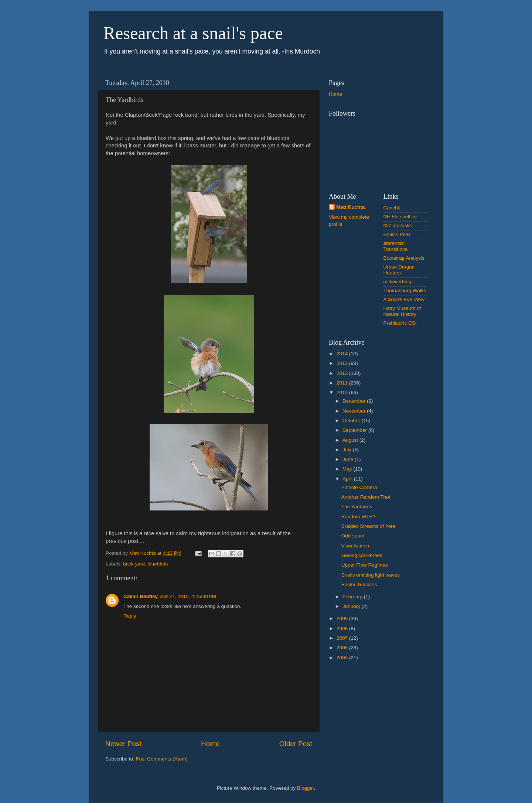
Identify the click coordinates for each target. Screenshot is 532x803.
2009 (343, 619)
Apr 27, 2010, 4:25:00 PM (188, 596)
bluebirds (158, 564)
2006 (343, 648)
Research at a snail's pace (193, 33)
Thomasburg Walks (405, 291)
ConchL (392, 208)
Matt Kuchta (350, 207)
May (348, 469)
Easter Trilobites (359, 585)
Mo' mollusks (398, 225)
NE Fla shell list (401, 217)
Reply (130, 616)
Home (210, 744)
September (355, 430)
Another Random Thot (366, 497)
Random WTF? (358, 517)
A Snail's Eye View (404, 299)
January (352, 606)
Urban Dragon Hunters (399, 270)
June (349, 459)
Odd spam (353, 536)
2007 (343, 638)
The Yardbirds (357, 507)
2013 (343, 363)
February (353, 597)
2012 (343, 373)
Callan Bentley (141, 596)
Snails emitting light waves (371, 575)
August (351, 440)
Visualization (355, 546)
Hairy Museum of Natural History (402, 311)
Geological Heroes (362, 555)
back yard (134, 564)
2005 (343, 658)
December (355, 401)
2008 (343, 628)
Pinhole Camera (359, 487)
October (352, 421)
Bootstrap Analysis (404, 258)
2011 (343, 383)
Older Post (296, 744)
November (355, 411)
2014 (343, 354)
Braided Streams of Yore (368, 526)
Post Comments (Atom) (162, 759)
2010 (343, 392)
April (348, 479)
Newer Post (123, 744)
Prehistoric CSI (400, 323)
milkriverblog (398, 282)
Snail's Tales (397, 234)
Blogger (306, 788)
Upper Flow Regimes (365, 565)
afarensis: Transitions (396, 246)
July (348, 450)
